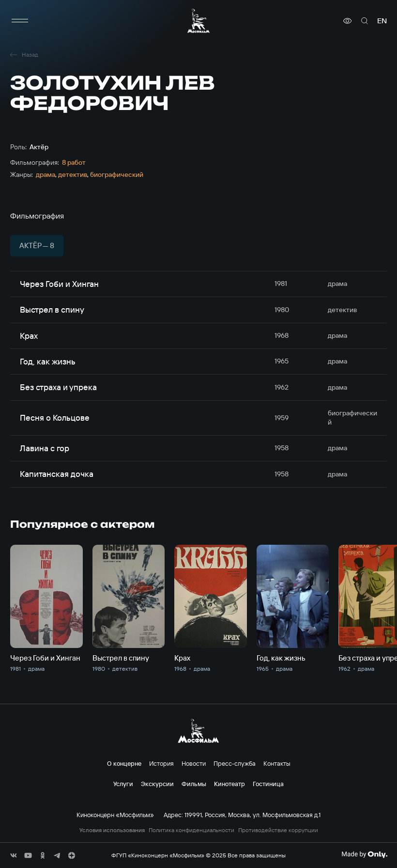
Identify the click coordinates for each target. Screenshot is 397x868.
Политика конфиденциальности (191, 830)
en (382, 21)
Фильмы (194, 784)
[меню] (20, 21)
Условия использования (112, 830)
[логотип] (198, 21)
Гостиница (268, 784)
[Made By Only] (364, 854)
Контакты (277, 763)
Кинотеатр (229, 784)
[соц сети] (14, 855)
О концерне (124, 763)
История (161, 763)
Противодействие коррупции (278, 830)
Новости (194, 763)
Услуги (123, 784)
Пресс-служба (235, 763)
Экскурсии (157, 784)
